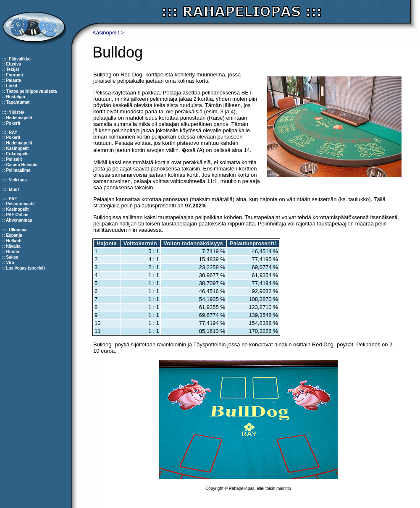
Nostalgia (15, 97)
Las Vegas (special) (25, 268)
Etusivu (13, 64)
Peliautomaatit (20, 204)
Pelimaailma (18, 170)
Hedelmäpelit (19, 118)
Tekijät (12, 69)
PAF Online (17, 215)
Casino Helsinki (21, 165)
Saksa (12, 257)
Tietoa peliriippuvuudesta (31, 91)
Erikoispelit (17, 154)
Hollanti (14, 241)
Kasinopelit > (108, 33)
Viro (10, 263)
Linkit (12, 86)
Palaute (13, 80)
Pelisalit (14, 159)
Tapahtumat (18, 102)
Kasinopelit (17, 148)
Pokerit (13, 123)
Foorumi (14, 75)
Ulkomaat (18, 230)
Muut (14, 190)
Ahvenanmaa (19, 220)
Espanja (14, 235)
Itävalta (13, 246)
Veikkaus (18, 180)
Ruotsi (12, 252)
